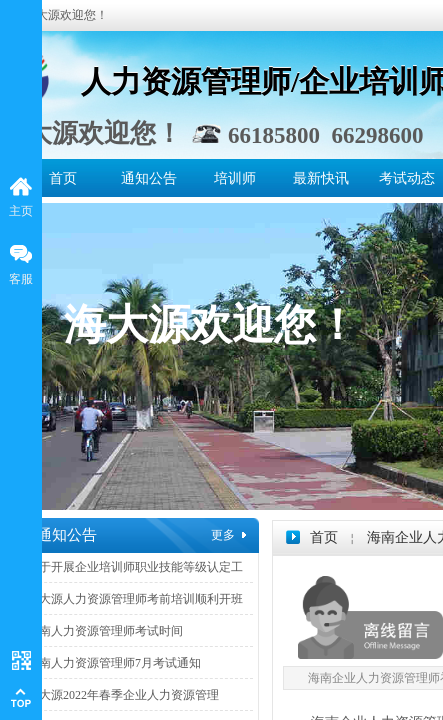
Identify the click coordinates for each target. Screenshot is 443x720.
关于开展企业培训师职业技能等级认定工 (135, 567)
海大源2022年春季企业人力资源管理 (123, 695)
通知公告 (149, 178)
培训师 (235, 178)
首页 (63, 178)
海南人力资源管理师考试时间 (105, 631)
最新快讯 (321, 178)
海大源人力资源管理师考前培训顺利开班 (135, 599)
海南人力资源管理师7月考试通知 (114, 663)
